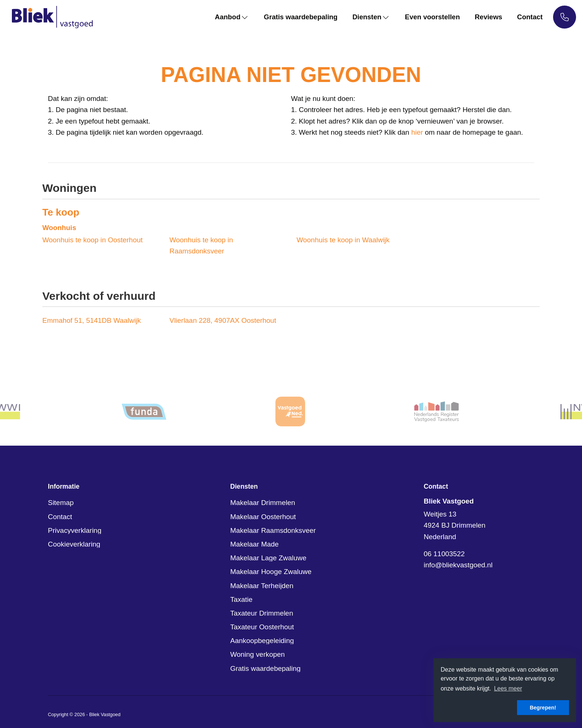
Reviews (488, 17)
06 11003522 (444, 554)
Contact (530, 17)
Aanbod (226, 17)
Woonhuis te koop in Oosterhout (92, 240)
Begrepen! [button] (543, 708)
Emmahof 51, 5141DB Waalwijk (92, 320)
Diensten (368, 17)
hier (417, 132)
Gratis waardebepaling (296, 17)
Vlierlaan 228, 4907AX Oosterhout (223, 320)
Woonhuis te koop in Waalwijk (343, 240)
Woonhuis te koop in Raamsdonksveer (201, 245)
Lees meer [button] (508, 688)
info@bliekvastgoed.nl (458, 565)
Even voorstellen (431, 17)
